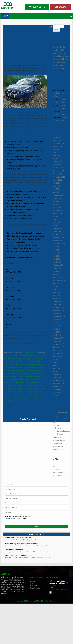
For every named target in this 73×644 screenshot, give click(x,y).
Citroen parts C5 (34, 355)
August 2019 (57, 283)
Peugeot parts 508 (24, 392)
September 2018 (59, 317)
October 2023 (58, 141)
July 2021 (56, 216)
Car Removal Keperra (60, 68)
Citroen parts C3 (9, 355)
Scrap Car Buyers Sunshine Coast (18, 556)
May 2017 (56, 365)
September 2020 (59, 244)
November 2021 (58, 204)
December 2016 (58, 381)
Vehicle (33, 581)
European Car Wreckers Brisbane (28, 368)
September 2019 (59, 280)
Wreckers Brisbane (33, 398)
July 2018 (56, 323)
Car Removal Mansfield (61, 59)
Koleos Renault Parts (21, 377)
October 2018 (58, 314)
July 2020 (56, 250)
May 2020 (56, 256)
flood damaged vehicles (61, 431)
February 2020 (58, 265)
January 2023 (58, 165)
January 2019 (58, 305)
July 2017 (56, 359)
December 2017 (58, 344)
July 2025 (56, 137)
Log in (55, 466)
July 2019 (56, 286)
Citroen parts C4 (21, 355)
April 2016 (56, 396)
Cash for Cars (35, 588)
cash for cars (58, 428)
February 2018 (58, 338)
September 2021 (59, 210)
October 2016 (58, 387)
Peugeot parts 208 (10, 386)
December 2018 (58, 308)
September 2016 (59, 390)
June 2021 (56, 219)
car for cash (13, 113)
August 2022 (57, 180)
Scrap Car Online (59, 440)
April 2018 (56, 332)
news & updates (59, 434)
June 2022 (56, 186)
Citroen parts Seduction (26, 361)
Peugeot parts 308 (10, 389)
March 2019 (57, 299)
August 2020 (57, 247)
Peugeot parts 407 (10, 392)
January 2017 (58, 378)
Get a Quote (60, 7)
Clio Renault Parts (34, 364)
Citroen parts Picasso (34, 358)
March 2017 (57, 372)
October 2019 (58, 277)
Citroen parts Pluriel (10, 361)
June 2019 (56, 289)
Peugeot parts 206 (20, 383)
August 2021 (57, 213)
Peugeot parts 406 (39, 389)
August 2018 (57, 320)
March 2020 (57, 262)
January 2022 (58, 198)
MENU (5, 16)
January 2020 (58, 268)
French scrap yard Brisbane (27, 374)
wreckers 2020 (58, 449)
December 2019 (58, 271)
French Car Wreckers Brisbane (21, 49)
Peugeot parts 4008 (24, 389)
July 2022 (56, 183)
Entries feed (57, 469)
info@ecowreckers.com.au (59, 590)
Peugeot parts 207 (34, 383)
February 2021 (58, 229)
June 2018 (56, 326)
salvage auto (34, 124)
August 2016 (57, 393)
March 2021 (57, 226)
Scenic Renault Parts (17, 398)
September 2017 (59, 353)
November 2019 (58, 274)
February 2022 (58, 195)
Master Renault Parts (27, 380)
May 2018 (56, 329)
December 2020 (58, 235)
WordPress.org (58, 475)
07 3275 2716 (37, 7)
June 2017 (56, 362)
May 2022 (56, 189)
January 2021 (58, 232)
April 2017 (56, 368)
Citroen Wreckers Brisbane (17, 364)
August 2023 (57, 147)
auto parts (25, 352)
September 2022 (59, 177)
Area (32, 583)
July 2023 (56, 150)
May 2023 (56, 156)
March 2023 (57, 159)
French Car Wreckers (27, 371)
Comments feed (59, 472)
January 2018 (58, 341)
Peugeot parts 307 (38, 386)
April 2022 (56, 192)
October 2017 (58, 350)
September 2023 (59, 144)
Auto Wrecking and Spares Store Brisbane (21, 544)
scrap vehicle (57, 443)
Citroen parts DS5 (19, 358)
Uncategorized (58, 446)
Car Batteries (34, 242)
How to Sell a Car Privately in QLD (18, 538)
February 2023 (58, 162)
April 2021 (56, 223)
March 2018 (57, 335)
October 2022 (58, 174)
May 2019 (56, 293)
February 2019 (58, 302)
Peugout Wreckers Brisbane (19, 395)
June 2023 (56, 153)
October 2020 (58, 241)
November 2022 (58, 171)
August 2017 (57, 356)
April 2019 (56, 296)
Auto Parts (34, 586)
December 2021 (58, 201)
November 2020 (58, 238)
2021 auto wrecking (60, 413)
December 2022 (58, 168)
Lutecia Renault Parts (11, 380)
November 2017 (58, 347)
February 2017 (58, 375)
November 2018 (58, 311)
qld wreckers (57, 437)
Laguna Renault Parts (37, 377)
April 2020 (56, 259)
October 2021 (58, 207)
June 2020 (56, 253)
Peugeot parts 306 (24, 386)
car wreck (33, 352)
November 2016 (58, 384)
